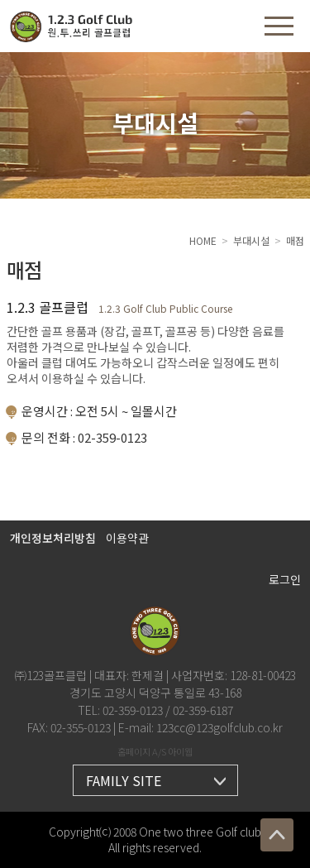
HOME (203, 240)
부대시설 (251, 240)
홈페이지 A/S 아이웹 (155, 751)
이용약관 (127, 538)
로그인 (285, 579)
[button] (279, 26)
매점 (295, 240)
